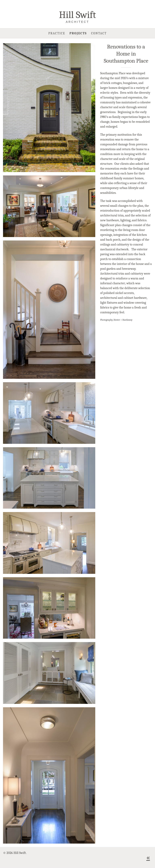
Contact (99, 33)
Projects (78, 33)
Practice (57, 33)
